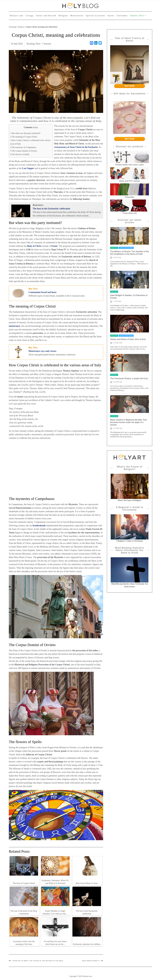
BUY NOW (129, 86)
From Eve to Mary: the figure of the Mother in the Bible (38, 961)
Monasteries (77, 16)
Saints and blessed (46, 16)
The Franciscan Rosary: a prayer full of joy (129, 378)
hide (35, 127)
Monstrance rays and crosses (42, 351)
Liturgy (30, 16)
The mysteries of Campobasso (23, 147)
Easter (111, 16)
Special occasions (95, 16)
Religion (63, 16)
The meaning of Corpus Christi (24, 137)
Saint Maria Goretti (91, 961)
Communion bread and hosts (43, 292)
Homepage (13, 27)
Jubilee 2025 (138, 16)
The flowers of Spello (20, 154)
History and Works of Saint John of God (128, 339)
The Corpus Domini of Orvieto (24, 151)
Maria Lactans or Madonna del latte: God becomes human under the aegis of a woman (128, 422)
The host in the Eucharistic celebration (51, 209)
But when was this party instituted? (25, 133)
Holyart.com (16, 16)
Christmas (122, 16)
